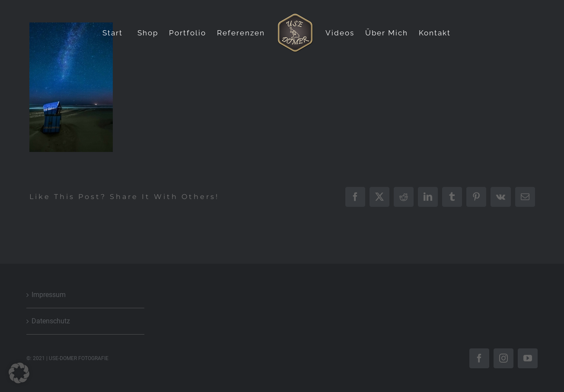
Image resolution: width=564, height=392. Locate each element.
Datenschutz (51, 321)
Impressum (49, 295)
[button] (19, 373)
